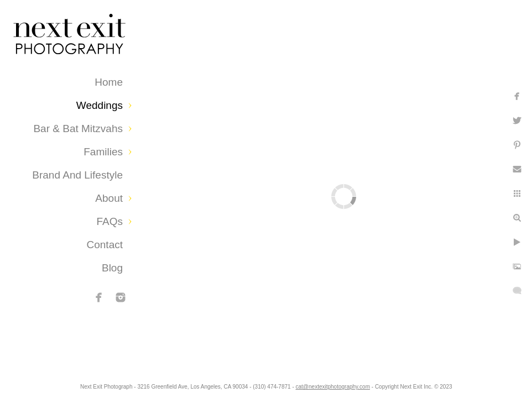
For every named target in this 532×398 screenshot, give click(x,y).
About (109, 198)
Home (109, 82)
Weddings (100, 105)
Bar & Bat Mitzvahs (78, 129)
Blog (112, 268)
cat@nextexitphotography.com (385, 384)
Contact (105, 245)
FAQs (109, 221)
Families (103, 152)
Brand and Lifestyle (77, 175)
